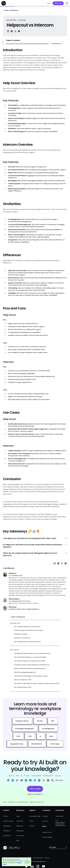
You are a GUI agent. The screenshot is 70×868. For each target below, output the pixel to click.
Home (5, 802)
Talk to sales (58, 3)
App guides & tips (22, 802)
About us (45, 821)
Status (31, 821)
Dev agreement (38, 858)
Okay (27, 862)
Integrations (7, 826)
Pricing (5, 816)
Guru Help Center (35, 816)
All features (7, 831)
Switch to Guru (47, 832)
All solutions (7, 836)
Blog (18, 840)
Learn (18, 816)
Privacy (47, 858)
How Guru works (8, 821)
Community (20, 836)
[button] (66, 3)
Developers (20, 831)
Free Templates (47, 837)
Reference (12, 802)
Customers (20, 821)
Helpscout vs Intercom (37, 802)
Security (32, 826)
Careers (45, 816)
